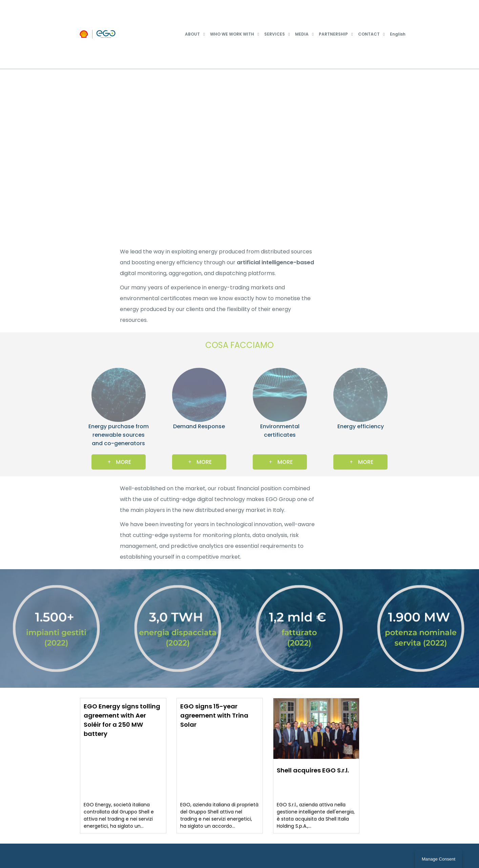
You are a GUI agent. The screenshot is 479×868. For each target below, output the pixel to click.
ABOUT (192, 34)
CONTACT (369, 34)
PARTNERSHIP (333, 34)
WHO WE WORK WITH (232, 34)
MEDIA (302, 34)
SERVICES (275, 34)
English (398, 34)
